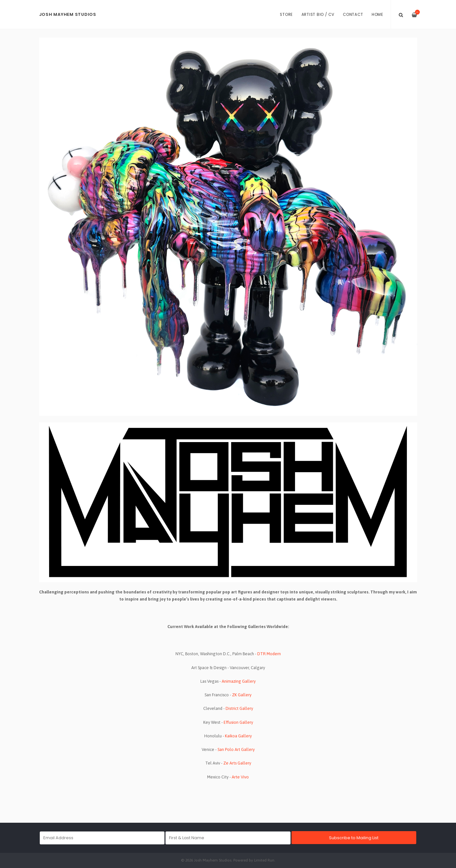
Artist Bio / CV (318, 15)
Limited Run (264, 860)
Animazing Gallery (239, 681)
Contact (353, 15)
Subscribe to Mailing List (354, 838)
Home (377, 15)
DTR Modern (269, 654)
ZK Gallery (242, 695)
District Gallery (239, 708)
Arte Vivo (240, 777)
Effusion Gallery (238, 722)
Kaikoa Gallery (238, 736)
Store (286, 15)
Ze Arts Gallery (237, 763)
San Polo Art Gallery (236, 749)
